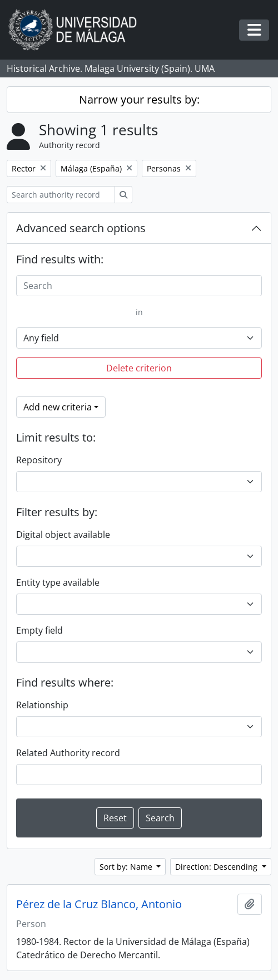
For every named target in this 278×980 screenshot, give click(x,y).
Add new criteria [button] (58, 407)
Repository (39, 460)
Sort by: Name (127, 867)
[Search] (139, 286)
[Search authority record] (61, 195)
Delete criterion (139, 368)
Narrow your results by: (139, 99)
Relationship (42, 705)
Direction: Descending (217, 867)
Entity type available (58, 582)
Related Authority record (68, 753)
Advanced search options (81, 228)
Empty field (39, 630)
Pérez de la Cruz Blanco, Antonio (99, 904)
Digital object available (63, 535)
